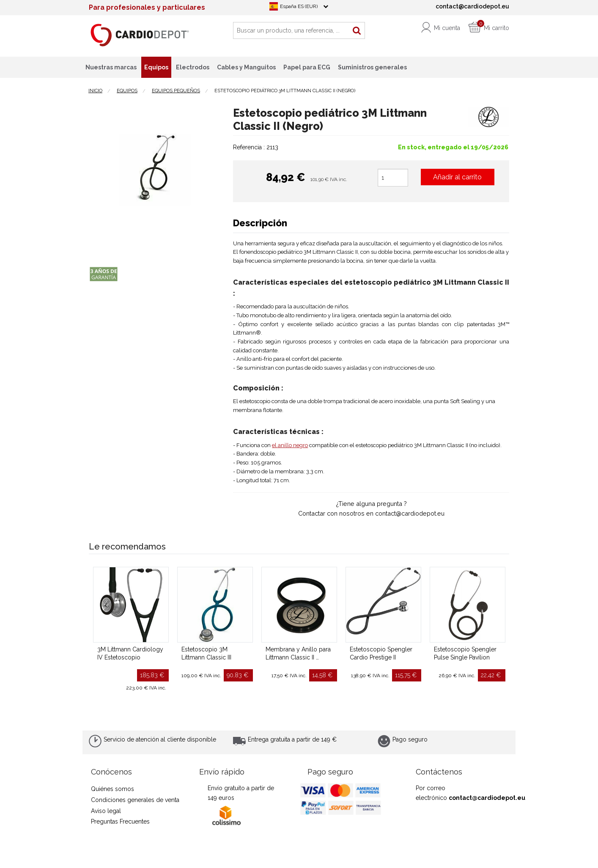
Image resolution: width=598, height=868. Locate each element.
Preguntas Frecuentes (120, 821)
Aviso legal (106, 811)
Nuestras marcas (111, 67)
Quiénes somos (112, 789)
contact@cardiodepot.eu (487, 798)
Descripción (260, 223)
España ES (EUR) (299, 6)
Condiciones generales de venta (135, 800)
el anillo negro (290, 445)
